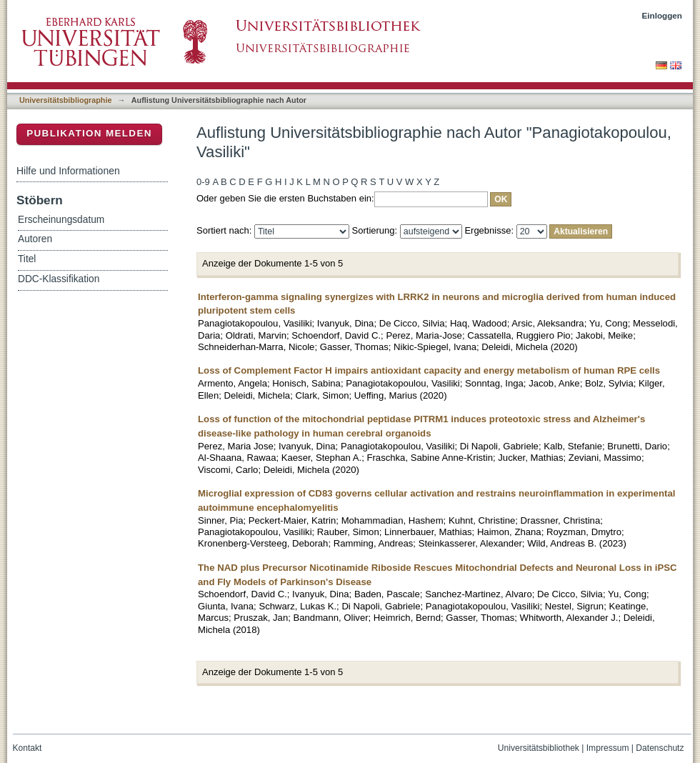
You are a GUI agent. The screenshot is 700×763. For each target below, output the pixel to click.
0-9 (203, 182)
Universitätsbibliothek (539, 748)
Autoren (35, 239)
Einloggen (662, 15)
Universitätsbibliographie (65, 100)
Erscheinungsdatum (61, 220)
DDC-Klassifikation (59, 279)
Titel (27, 259)
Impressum (608, 748)
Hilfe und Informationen (68, 171)
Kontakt (27, 748)
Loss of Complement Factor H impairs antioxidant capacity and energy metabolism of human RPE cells (429, 370)
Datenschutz (660, 748)
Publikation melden (89, 133)
